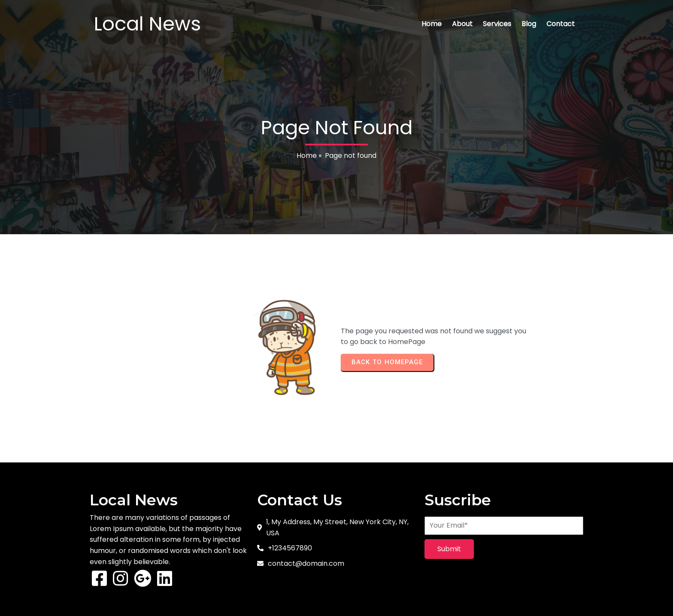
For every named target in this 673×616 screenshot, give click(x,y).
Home (307, 156)
